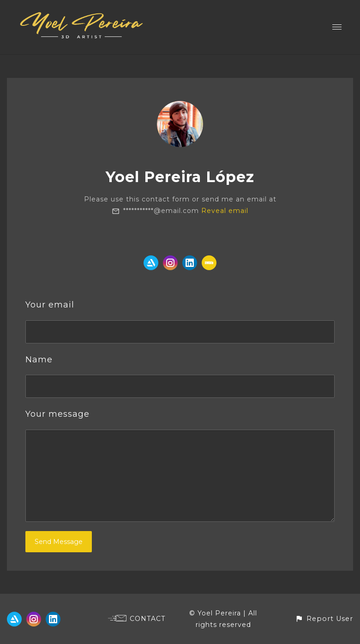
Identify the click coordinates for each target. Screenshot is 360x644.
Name (39, 360)
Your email (50, 305)
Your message (57, 414)
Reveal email (225, 211)
